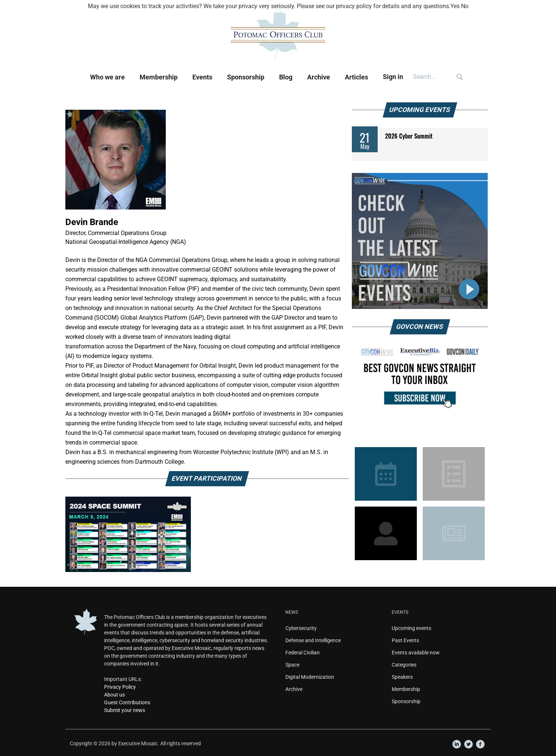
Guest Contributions (127, 702)
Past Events (405, 640)
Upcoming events (411, 628)
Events (202, 77)
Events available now (416, 653)
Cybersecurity (301, 628)
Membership (159, 77)
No (465, 6)
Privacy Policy (120, 687)
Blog (286, 77)
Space (292, 665)
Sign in (393, 77)
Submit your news (125, 710)
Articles (356, 77)
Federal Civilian (303, 653)
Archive (319, 77)
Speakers (402, 677)
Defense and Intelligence (313, 640)
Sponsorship (246, 77)
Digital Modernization (310, 677)
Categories (404, 665)
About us (114, 695)
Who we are (107, 77)
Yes (455, 6)
